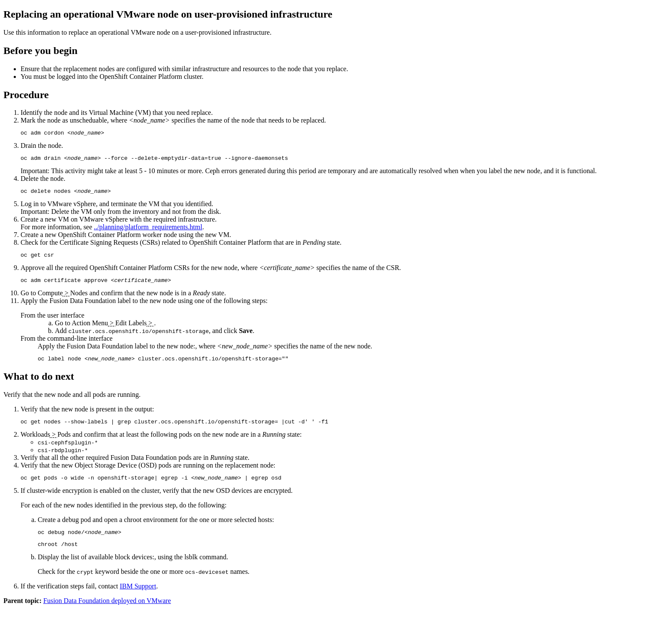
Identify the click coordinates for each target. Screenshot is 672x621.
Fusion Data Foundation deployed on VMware (107, 613)
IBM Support (138, 599)
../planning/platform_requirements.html (148, 231)
